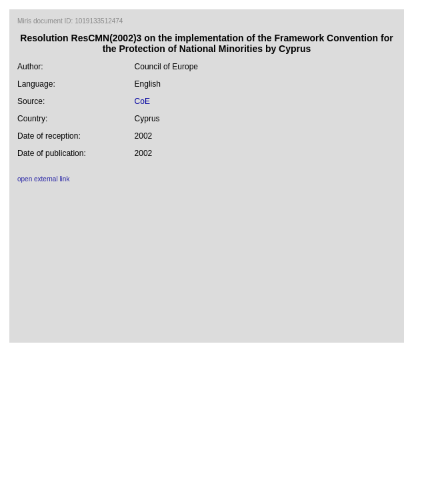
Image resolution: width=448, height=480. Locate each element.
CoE (142, 101)
